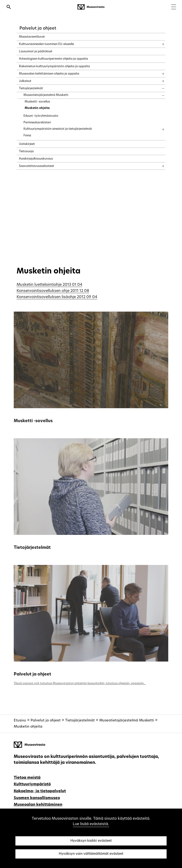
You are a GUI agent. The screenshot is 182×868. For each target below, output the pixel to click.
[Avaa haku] (9, 8)
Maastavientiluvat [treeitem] (32, 37)
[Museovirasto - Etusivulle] (91, 7)
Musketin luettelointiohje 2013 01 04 (49, 285)
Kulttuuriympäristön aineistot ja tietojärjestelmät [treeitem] (58, 129)
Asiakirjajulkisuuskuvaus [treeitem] (36, 159)
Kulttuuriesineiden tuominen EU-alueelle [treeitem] (46, 44)
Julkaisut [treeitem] (25, 81)
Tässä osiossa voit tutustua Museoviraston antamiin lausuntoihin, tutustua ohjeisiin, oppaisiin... (80, 684)
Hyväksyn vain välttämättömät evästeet (91, 854)
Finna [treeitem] (27, 136)
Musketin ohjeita (28, 727)
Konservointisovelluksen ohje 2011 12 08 (53, 291)
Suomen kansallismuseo (37, 798)
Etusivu (20, 721)
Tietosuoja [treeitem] (26, 152)
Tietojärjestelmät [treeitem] (31, 89)
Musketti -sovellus (33, 421)
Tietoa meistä (27, 778)
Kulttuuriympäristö (32, 784)
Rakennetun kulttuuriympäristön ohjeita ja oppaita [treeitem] (54, 67)
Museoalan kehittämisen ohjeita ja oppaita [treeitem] (49, 74)
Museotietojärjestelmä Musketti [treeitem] (46, 95)
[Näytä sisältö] (159, 43)
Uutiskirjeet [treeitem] (27, 144)
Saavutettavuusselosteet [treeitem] (36, 166)
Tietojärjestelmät (32, 548)
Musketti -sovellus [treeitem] (37, 102)
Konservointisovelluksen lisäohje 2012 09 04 (57, 297)
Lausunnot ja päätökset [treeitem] (36, 52)
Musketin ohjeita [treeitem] (37, 108)
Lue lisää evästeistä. (91, 824)
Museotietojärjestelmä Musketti (127, 721)
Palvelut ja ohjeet (38, 29)
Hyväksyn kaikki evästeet (91, 841)
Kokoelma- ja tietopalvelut (40, 791)
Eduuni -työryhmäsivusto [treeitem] (41, 116)
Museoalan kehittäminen (38, 805)
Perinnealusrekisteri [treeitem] (37, 123)
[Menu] (174, 7)
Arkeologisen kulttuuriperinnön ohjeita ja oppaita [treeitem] (53, 59)
